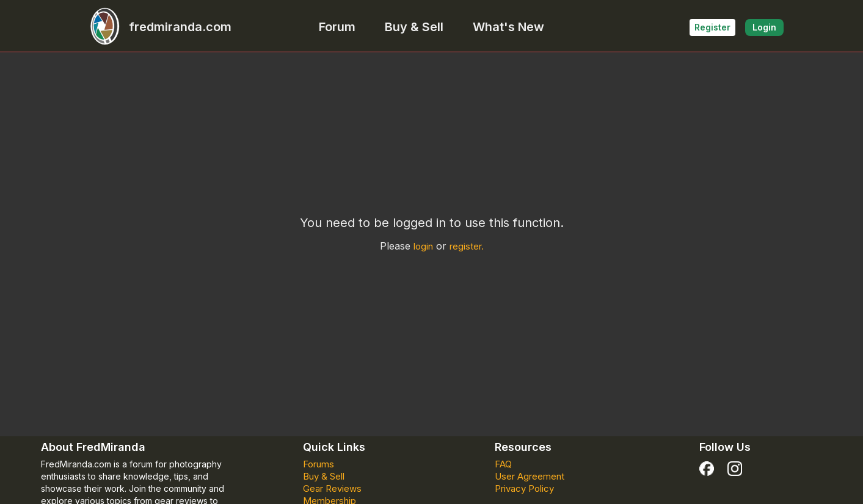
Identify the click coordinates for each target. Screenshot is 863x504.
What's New (508, 27)
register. (467, 246)
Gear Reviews (332, 488)
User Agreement (530, 476)
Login (764, 27)
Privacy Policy (524, 488)
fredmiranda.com (156, 27)
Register (712, 27)
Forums (319, 464)
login (423, 246)
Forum (337, 27)
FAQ (503, 464)
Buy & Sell (414, 27)
